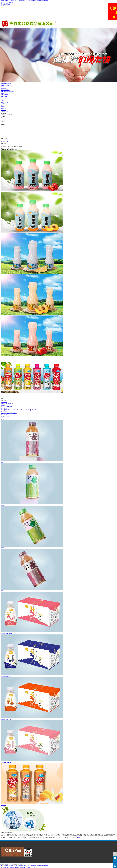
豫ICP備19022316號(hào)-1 (39, 862)
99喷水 (13, 867)
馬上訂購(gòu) (5, 142)
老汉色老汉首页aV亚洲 (5, 867)
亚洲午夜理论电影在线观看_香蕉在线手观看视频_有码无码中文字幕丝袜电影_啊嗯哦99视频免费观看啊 (24, 1)
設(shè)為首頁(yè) (6, 4)
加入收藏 (3, 6)
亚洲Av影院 (32, 867)
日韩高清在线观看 (19, 867)
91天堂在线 (26, 867)
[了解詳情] (78, 837)
